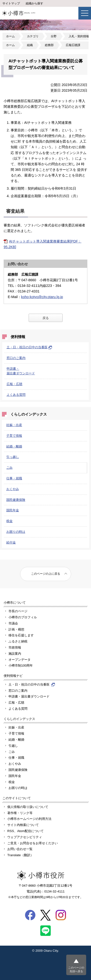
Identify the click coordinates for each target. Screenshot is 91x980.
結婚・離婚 (14, 446)
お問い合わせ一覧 (20, 849)
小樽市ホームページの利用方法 (29, 819)
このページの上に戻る (46, 574)
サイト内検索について (23, 825)
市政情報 (15, 647)
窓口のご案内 (16, 358)
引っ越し (13, 457)
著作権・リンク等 (20, 813)
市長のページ (18, 611)
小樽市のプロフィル (23, 617)
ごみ (9, 468)
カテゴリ (33, 36)
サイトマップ (11, 3)
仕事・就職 (14, 478)
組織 (30, 45)
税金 (9, 521)
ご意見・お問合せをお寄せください (33, 843)
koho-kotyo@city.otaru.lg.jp (42, 297)
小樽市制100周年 (21, 665)
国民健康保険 (16, 500)
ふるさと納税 (18, 641)
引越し (13, 746)
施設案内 (15, 654)
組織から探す (34, 3)
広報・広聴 (14, 384)
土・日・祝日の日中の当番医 (29, 347)
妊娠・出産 (14, 425)
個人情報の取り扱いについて (28, 807)
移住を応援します (21, 635)
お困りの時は (16, 532)
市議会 (13, 623)
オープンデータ (20, 660)
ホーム (10, 36)
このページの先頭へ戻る (76, 969)
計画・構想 (16, 629)
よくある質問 (16, 395)
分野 (54, 36)
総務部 (49, 45)
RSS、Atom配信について (25, 831)
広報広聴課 (73, 45)
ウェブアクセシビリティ (25, 837)
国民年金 (13, 510)
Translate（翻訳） (20, 855)
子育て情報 (14, 436)
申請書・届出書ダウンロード (29, 696)
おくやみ (13, 489)
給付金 (11, 542)
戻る (46, 318)
